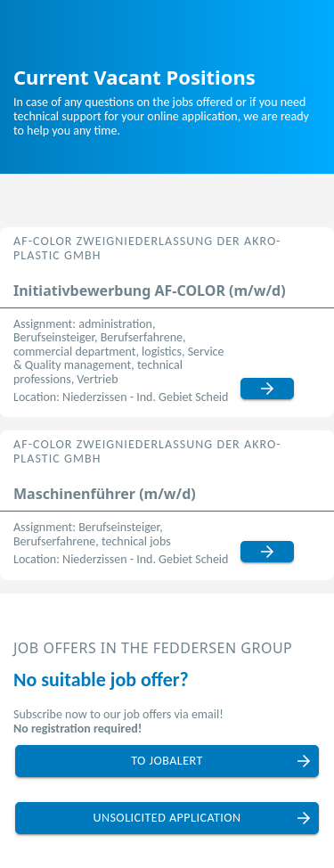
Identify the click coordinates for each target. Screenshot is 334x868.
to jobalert (167, 761)
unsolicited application (167, 818)
